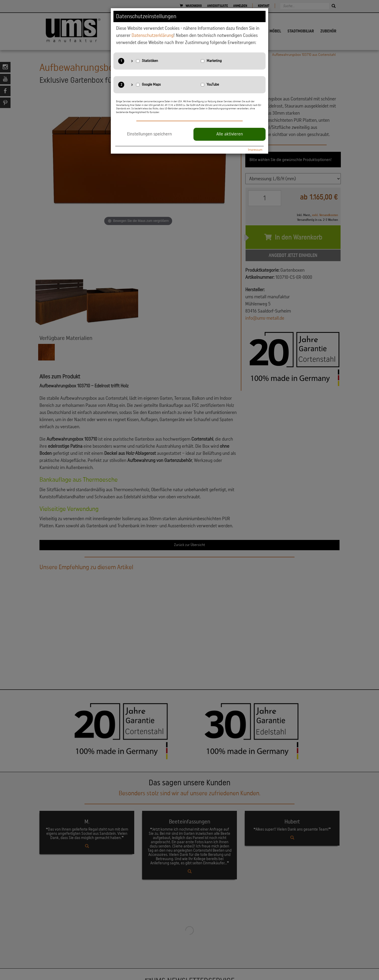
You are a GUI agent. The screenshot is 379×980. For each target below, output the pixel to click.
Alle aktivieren (230, 134)
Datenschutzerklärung (153, 35)
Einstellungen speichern (149, 134)
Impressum (255, 150)
